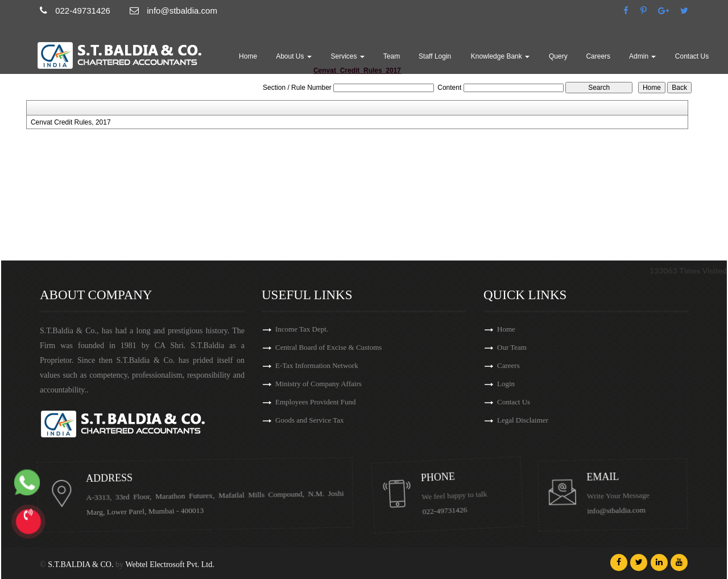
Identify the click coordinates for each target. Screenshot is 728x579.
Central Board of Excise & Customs (328, 349)
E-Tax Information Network (317, 367)
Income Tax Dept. (302, 331)
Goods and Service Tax (310, 422)
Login (518, 384)
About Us (294, 56)
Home (248, 56)
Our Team (524, 347)
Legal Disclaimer (535, 420)
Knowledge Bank (500, 56)
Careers (598, 56)
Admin (642, 56)
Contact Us (692, 56)
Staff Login (435, 56)
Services (348, 56)
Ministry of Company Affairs (318, 385)
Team (392, 56)
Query (558, 56)
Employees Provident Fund (316, 404)
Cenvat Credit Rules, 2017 (71, 122)
